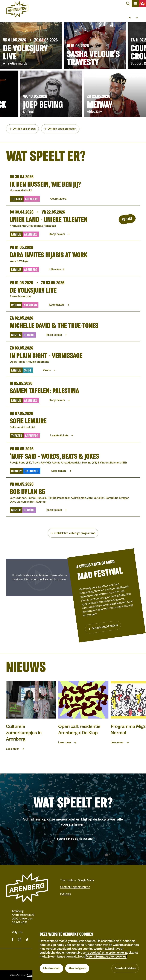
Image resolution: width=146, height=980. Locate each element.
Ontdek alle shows (24, 129)
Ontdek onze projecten (62, 129)
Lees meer (12, 749)
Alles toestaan (52, 968)
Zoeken (128, 4)
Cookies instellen (125, 968)
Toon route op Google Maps (77, 880)
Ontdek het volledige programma (75, 533)
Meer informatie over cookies (106, 956)
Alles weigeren (77, 968)
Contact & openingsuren (75, 887)
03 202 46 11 (19, 922)
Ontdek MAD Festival (104, 627)
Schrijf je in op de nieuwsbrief (75, 839)
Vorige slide (130, 18)
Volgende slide (137, 18)
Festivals (66, 894)
